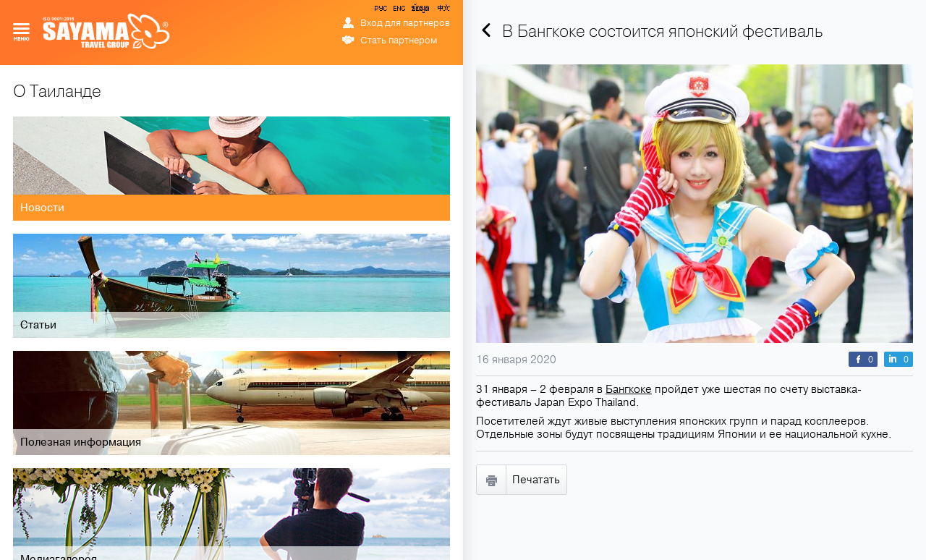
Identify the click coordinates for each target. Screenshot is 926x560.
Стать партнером (399, 41)
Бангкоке (629, 389)
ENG (398, 11)
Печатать (536, 480)
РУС (382, 11)
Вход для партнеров (405, 23)
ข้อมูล (420, 11)
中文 (443, 11)
